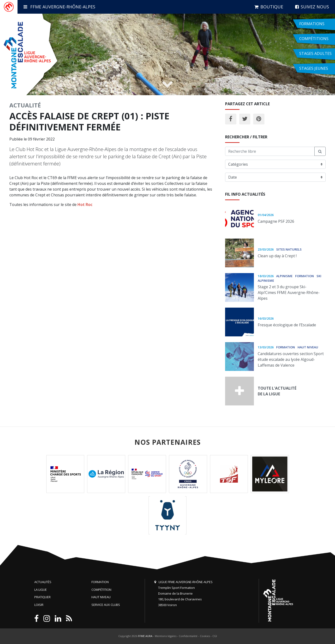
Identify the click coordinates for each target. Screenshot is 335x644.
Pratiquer (42, 597)
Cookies (205, 636)
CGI (215, 636)
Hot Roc (85, 205)
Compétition (101, 590)
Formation (100, 582)
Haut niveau (101, 597)
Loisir (39, 605)
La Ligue (41, 590)
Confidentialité (188, 636)
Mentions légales (166, 636)
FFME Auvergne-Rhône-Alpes (59, 7)
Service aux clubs (106, 605)
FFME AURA (145, 636)
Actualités (43, 582)
